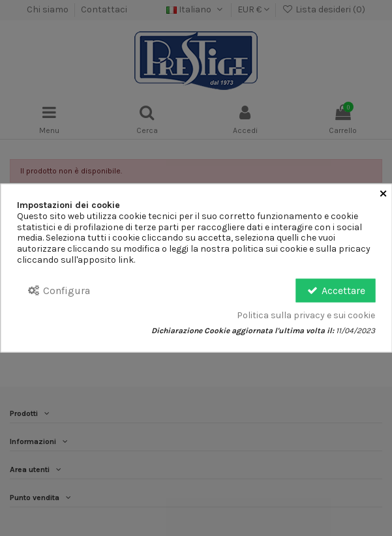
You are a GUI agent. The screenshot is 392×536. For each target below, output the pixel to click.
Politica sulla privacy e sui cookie (306, 316)
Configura (58, 290)
